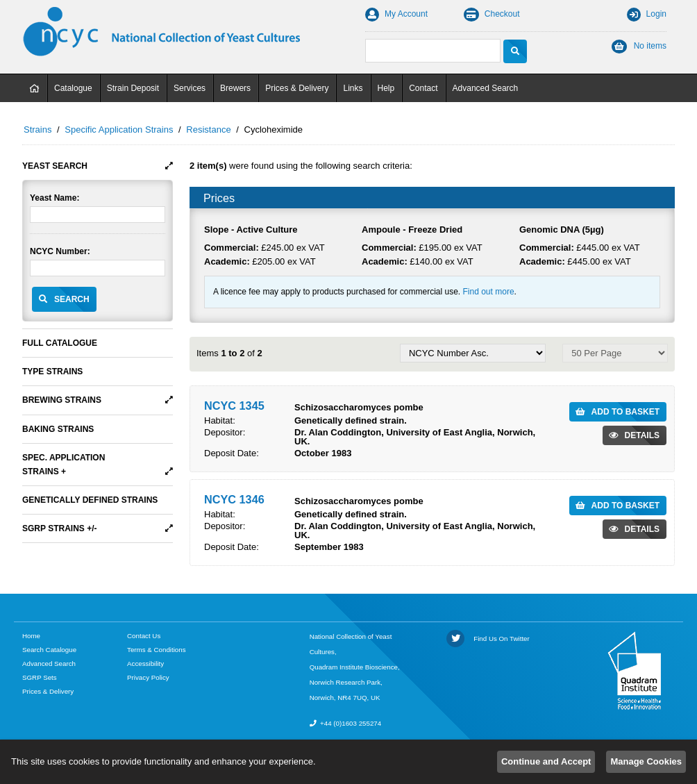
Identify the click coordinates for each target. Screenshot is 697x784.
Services (190, 88)
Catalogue (73, 88)
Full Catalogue (60, 343)
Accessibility (145, 664)
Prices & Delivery (297, 88)
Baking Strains (58, 429)
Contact (423, 88)
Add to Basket (625, 412)
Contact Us (144, 636)
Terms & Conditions (157, 650)
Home (35, 88)
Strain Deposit (133, 88)
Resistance (208, 130)
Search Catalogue (49, 650)
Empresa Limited (649, 770)
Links (353, 88)
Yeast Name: (54, 198)
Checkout (492, 14)
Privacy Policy (148, 677)
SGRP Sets (40, 677)
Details (642, 435)
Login (647, 14)
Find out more (489, 292)
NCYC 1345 (234, 406)
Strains (37, 130)
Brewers (235, 88)
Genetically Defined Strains (90, 500)
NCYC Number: (60, 251)
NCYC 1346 (234, 499)
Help (386, 88)
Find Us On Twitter (488, 639)
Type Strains (52, 372)
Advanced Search (486, 88)
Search (72, 299)
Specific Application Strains (119, 130)
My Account (396, 14)
